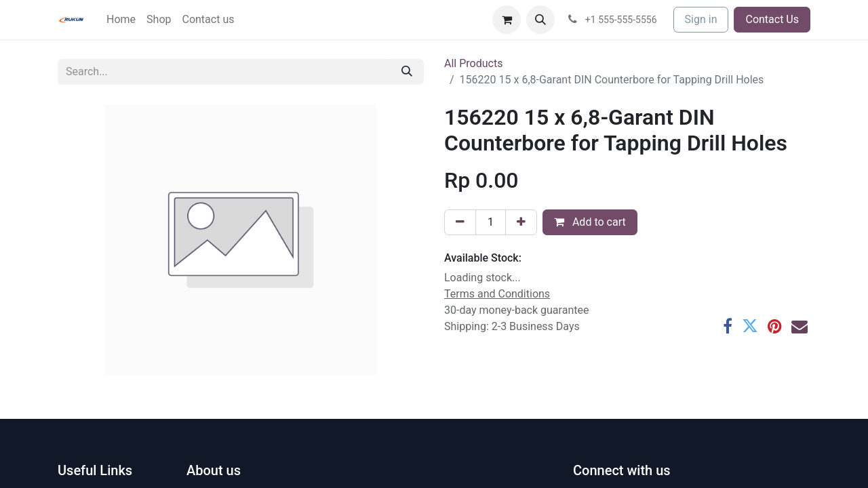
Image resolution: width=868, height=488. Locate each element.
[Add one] (521, 222)
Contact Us (772, 19)
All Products (473, 63)
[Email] (800, 326)
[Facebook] (728, 326)
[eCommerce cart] (507, 20)
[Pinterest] (775, 326)
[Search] (407, 72)
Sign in (701, 19)
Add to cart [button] (590, 222)
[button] (540, 20)
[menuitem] (121, 20)
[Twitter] (750, 326)
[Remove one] (460, 222)
